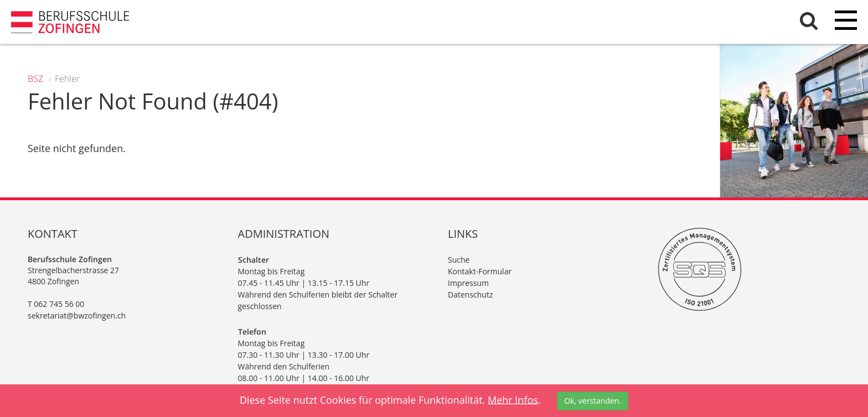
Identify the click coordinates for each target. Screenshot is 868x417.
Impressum (468, 283)
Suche (459, 260)
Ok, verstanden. (593, 401)
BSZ (35, 79)
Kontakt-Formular (480, 271)
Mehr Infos (513, 399)
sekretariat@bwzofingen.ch (77, 316)
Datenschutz (470, 294)
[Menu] (846, 22)
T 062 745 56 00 (56, 304)
